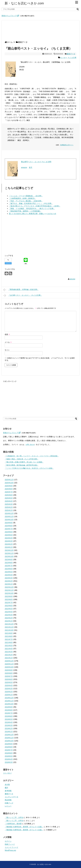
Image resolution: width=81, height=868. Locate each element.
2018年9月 (9, 744)
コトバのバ (7, 773)
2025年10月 (9, 483)
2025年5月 (9, 498)
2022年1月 (9, 621)
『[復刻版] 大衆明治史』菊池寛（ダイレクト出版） (24, 827)
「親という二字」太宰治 (14, 818)
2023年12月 (9, 550)
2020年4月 (9, 686)
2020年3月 (9, 689)
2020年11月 (9, 664)
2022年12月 (9, 587)
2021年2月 (9, 655)
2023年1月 (9, 584)
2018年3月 (9, 762)
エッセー (64, 58)
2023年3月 (9, 578)
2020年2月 (9, 692)
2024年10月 (9, 520)
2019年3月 (9, 725)
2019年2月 (9, 729)
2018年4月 (9, 759)
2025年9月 (9, 486)
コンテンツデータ (11, 797)
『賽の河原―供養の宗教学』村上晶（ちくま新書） (24, 462)
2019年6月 (9, 716)
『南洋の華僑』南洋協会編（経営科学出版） (22, 465)
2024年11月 (9, 517)
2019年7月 (9, 713)
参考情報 (8, 791)
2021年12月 (9, 624)
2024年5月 (9, 535)
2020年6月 (9, 679)
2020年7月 (9, 676)
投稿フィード (10, 844)
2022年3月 (9, 615)
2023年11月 (9, 553)
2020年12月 (9, 661)
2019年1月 (9, 732)
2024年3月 (9, 541)
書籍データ (71, 54)
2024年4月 (9, 538)
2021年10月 (9, 630)
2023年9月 (9, 560)
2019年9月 (9, 707)
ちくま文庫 (72, 58)
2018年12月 (9, 735)
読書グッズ (9, 803)
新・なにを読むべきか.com (24, 3)
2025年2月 (9, 507)
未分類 (7, 785)
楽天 (31, 167)
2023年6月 (9, 569)
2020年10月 (9, 667)
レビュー (8, 806)
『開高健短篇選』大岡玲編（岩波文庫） (21, 290)
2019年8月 (9, 710)
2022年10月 (9, 593)
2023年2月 (9, 581)
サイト (7, 350)
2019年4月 (9, 722)
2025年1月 (9, 510)
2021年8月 (9, 636)
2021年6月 (9, 642)
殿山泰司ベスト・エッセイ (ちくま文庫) (36, 162)
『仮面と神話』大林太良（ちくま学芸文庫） (22, 459)
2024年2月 (9, 544)
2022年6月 (9, 606)
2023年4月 (9, 575)
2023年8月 (9, 563)
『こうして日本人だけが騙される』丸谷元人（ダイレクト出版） (29, 468)
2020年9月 (9, 670)
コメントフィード (11, 847)
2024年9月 (9, 523)
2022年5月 (9, 609)
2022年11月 (9, 590)
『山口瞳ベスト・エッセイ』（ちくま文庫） (23, 295)
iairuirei (72, 279)
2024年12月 (9, 513)
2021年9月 (9, 633)
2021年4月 (9, 649)
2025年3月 (9, 504)
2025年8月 (9, 489)
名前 (7, 334)
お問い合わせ (30, 445)
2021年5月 (9, 646)
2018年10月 (9, 741)
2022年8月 (9, 599)
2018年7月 (9, 750)
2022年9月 (9, 596)
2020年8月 (9, 673)
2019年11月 (9, 701)
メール (8, 342)
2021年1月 (9, 658)
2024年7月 (9, 529)
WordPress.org (10, 850)
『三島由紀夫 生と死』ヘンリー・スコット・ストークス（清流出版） (32, 456)
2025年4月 (9, 501)
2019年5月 (9, 719)
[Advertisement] (40, 31)
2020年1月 (9, 695)
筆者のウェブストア (10, 16)
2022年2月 (9, 618)
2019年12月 (9, 698)
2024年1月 (9, 547)
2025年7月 (9, 492)
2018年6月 (9, 753)
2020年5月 (9, 682)
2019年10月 (9, 704)
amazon (24, 167)
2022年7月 (9, 603)
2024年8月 (9, 526)
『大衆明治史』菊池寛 (13, 824)
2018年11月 (9, 738)
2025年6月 (9, 495)
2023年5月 (9, 572)
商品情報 (8, 800)
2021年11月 (9, 627)
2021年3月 (9, 652)
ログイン (8, 841)
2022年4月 (9, 612)
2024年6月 (9, 532)
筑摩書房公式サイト (67, 145)
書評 (6, 788)
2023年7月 (9, 566)
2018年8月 (9, 747)
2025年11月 (9, 480)
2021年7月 (9, 639)
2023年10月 (9, 556)
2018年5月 (9, 756)
